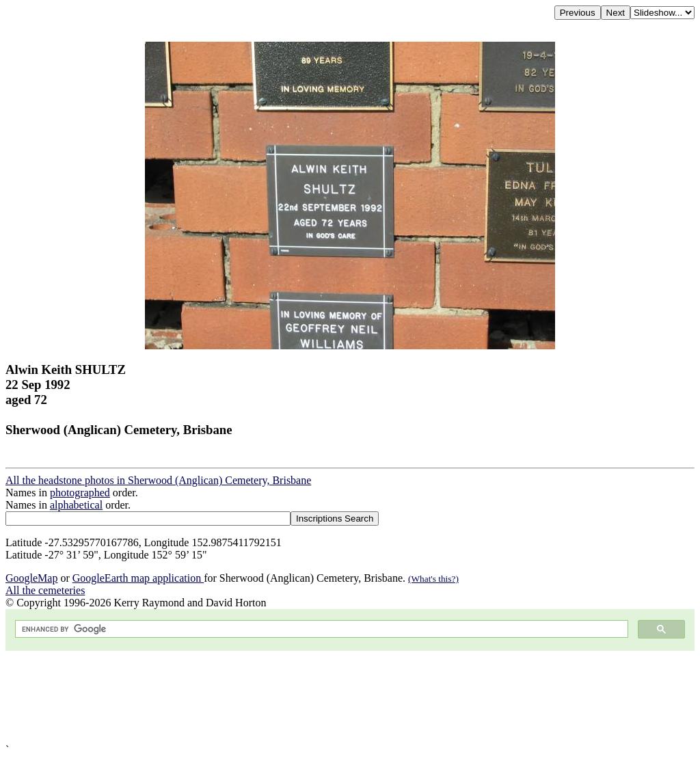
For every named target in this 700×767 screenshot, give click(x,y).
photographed (80, 493)
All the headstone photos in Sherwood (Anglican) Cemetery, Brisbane (158, 480)
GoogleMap (31, 578)
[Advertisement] (350, 697)
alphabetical (76, 505)
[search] (320, 629)
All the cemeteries (45, 590)
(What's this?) (433, 579)
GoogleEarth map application (138, 578)
